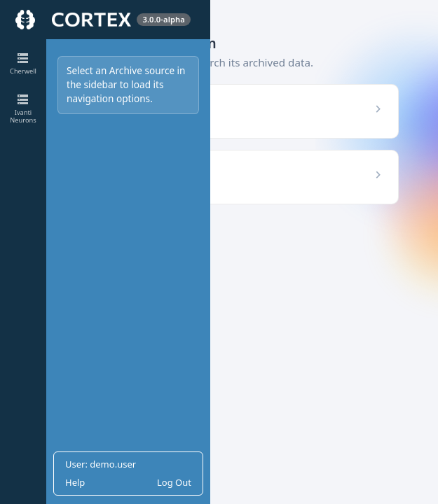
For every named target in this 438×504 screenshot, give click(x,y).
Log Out (174, 482)
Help (75, 482)
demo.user (113, 464)
